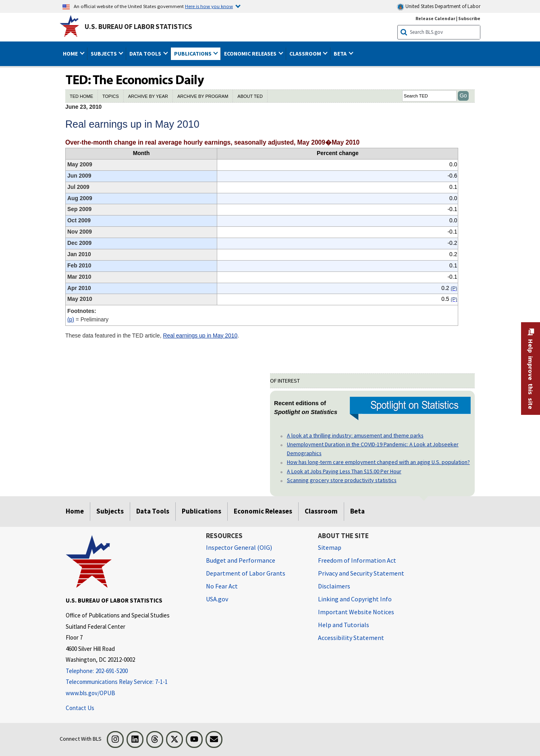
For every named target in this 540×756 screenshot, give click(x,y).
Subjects (110, 511)
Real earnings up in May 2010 (200, 336)
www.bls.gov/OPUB (90, 693)
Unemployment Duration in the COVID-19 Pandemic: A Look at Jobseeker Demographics (373, 449)
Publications (201, 511)
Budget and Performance (241, 560)
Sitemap (330, 547)
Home (75, 511)
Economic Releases (263, 511)
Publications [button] (193, 54)
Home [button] (71, 54)
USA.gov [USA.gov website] (217, 599)
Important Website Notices (356, 612)
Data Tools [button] (146, 54)
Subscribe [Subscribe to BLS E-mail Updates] (469, 18)
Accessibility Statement (351, 638)
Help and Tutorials (344, 625)
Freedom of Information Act (357, 560)
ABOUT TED (250, 96)
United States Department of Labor (439, 7)
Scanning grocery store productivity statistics (342, 480)
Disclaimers (334, 586)
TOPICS (111, 96)
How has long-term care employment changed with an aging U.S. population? (378, 462)
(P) (71, 319)
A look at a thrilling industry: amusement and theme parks (355, 435)
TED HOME (81, 96)
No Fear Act (222, 586)
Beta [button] (341, 54)
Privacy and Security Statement (361, 573)
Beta (357, 511)
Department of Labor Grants (246, 573)
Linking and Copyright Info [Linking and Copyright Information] (355, 599)
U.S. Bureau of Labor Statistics (138, 27)
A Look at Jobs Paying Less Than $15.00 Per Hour (344, 471)
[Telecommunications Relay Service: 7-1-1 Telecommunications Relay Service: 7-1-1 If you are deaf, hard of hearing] (130, 682)
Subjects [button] (104, 54)
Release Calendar (435, 18)
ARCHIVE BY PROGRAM (203, 96)
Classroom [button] (306, 54)
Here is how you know (209, 6)
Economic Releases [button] (251, 54)
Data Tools (153, 511)
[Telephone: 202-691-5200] (130, 671)
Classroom (321, 511)
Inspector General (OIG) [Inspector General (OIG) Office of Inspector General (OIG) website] (239, 547)
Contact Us (80, 708)
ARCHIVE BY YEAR (148, 96)
